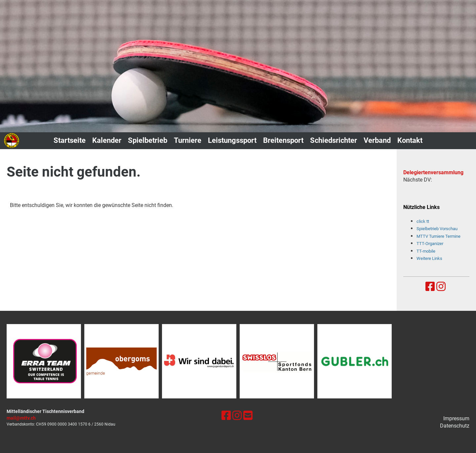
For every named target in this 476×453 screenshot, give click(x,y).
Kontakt (410, 140)
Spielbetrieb (148, 140)
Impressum (456, 418)
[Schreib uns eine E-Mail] (248, 416)
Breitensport (283, 140)
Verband (377, 140)
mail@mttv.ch (21, 418)
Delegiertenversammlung (433, 172)
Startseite (70, 140)
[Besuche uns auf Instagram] (441, 287)
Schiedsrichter (334, 140)
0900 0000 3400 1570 (67, 424)
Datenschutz (455, 426)
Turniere (188, 140)
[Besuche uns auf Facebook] (430, 287)
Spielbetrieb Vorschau (437, 229)
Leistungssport (232, 140)
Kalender (107, 140)
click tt (423, 221)
